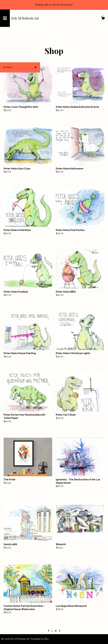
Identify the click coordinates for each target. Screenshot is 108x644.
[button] (20, 67)
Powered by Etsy (40, 639)
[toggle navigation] (5, 18)
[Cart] (103, 19)
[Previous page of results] (49, 631)
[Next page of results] (60, 631)
